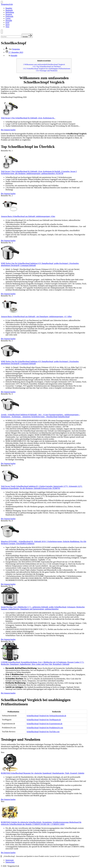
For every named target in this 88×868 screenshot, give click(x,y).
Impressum (10, 860)
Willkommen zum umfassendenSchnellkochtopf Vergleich (44, 64)
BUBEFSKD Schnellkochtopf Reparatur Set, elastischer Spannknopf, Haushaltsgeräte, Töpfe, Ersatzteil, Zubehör (43, 773)
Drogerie (9, 14)
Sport (8, 25)
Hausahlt (9, 20)
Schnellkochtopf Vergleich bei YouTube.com (43, 732)
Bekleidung (10, 12)
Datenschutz (10, 862)
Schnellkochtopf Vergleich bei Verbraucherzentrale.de (46, 716)
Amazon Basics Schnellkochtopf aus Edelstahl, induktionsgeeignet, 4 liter (28, 216)
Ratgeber (9, 8)
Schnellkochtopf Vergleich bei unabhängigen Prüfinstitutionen (47, 69)
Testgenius (16, 49)
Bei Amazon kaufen (8, 130)
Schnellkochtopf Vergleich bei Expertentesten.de (45, 724)
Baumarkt (9, 10)
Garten (8, 18)
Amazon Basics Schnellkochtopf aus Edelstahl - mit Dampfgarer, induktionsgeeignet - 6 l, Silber (36, 317)
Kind (7, 23)
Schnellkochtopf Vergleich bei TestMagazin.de (44, 720)
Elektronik (9, 16)
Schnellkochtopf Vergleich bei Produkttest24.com (45, 728)
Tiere (7, 27)
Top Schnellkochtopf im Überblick (47, 66)
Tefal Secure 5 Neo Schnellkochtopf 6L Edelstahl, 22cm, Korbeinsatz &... (28, 118)
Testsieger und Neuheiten (47, 71)
